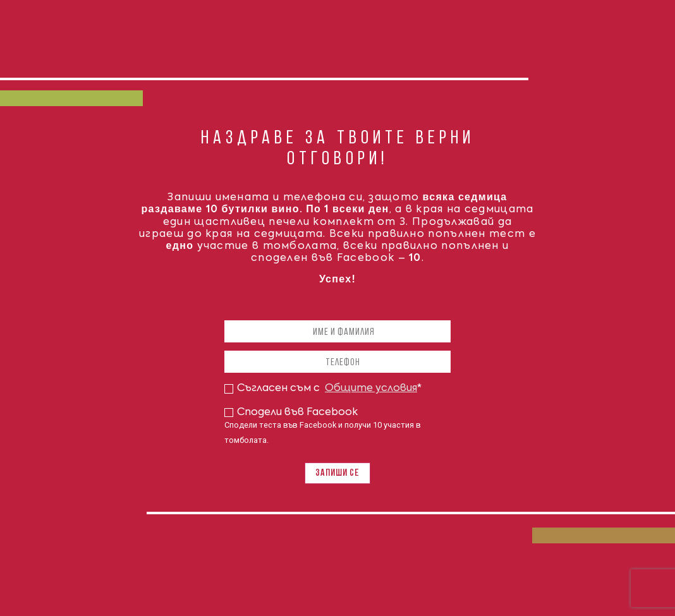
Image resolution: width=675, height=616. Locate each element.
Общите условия (371, 389)
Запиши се (337, 473)
